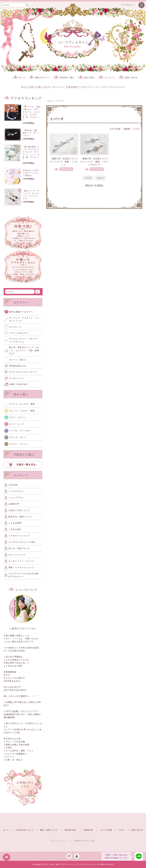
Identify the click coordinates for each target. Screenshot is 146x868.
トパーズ (60, 101)
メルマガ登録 (106, 830)
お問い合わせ (128, 77)
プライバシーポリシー (59, 841)
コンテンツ (107, 77)
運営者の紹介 (71, 830)
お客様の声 (88, 830)
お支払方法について (25, 830)
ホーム (19, 77)
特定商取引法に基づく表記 (84, 841)
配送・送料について (49, 830)
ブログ (121, 830)
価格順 (127, 129)
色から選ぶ (86, 77)
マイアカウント (128, 5)
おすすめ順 (115, 129)
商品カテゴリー (39, 77)
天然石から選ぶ (64, 77)
